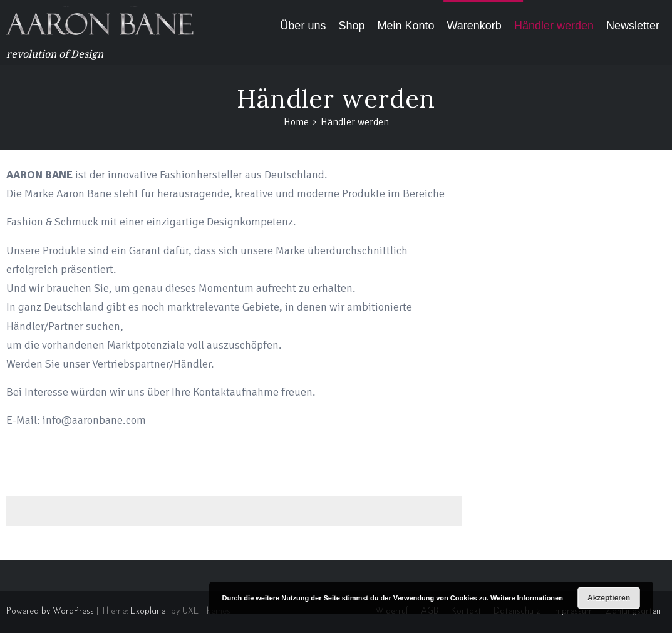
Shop (351, 26)
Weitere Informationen (527, 598)
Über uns (303, 26)
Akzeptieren (609, 598)
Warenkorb (474, 26)
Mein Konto (406, 26)
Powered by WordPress (50, 611)
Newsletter (633, 26)
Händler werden (554, 26)
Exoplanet (149, 611)
